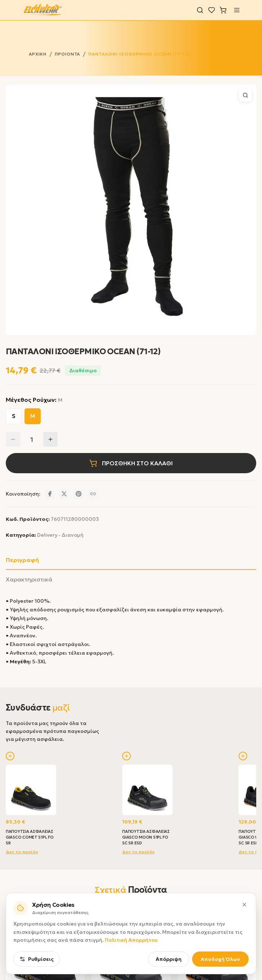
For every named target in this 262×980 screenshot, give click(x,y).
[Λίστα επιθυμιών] (212, 10)
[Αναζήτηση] (200, 10)
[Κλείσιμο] (244, 905)
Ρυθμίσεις (37, 959)
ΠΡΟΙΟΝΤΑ (68, 54)
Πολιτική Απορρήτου (131, 940)
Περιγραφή (22, 560)
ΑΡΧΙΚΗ (38, 54)
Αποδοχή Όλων (220, 959)
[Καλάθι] (223, 10)
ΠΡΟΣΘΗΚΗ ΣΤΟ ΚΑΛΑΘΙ (131, 463)
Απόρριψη (169, 959)
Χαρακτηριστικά (29, 579)
